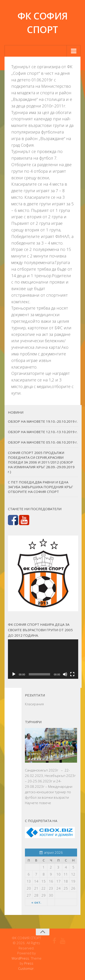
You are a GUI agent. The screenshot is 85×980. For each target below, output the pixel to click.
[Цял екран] (72, 674)
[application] (43, 659)
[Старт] (14, 674)
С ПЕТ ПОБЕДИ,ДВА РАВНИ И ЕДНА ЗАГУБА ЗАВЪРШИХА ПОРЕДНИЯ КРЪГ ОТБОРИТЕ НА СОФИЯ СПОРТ (40, 487)
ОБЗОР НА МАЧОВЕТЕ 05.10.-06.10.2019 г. (43, 442)
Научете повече (38, 803)
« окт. (36, 902)
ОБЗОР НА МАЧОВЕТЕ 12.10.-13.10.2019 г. (43, 432)
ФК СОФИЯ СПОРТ (43, 23)
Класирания (34, 704)
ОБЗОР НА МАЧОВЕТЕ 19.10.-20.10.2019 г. (43, 421)
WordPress (20, 958)
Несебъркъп (55, 776)
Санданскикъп (36, 770)
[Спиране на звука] (65, 674)
